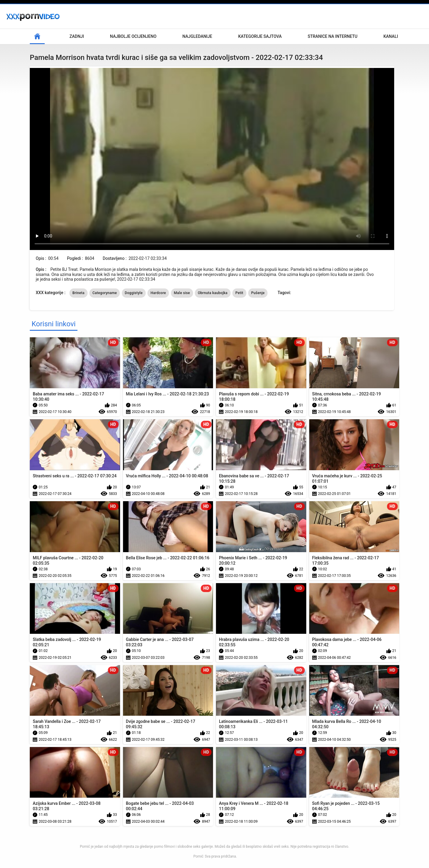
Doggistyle (134, 293)
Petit (239, 293)
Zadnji (77, 36)
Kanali (391, 36)
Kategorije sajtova (260, 36)
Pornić (198, 856)
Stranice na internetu (333, 36)
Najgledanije (197, 36)
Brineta (79, 293)
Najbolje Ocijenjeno (133, 36)
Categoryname (105, 293)
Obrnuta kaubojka (213, 293)
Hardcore (158, 293)
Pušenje (258, 293)
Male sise (182, 293)
